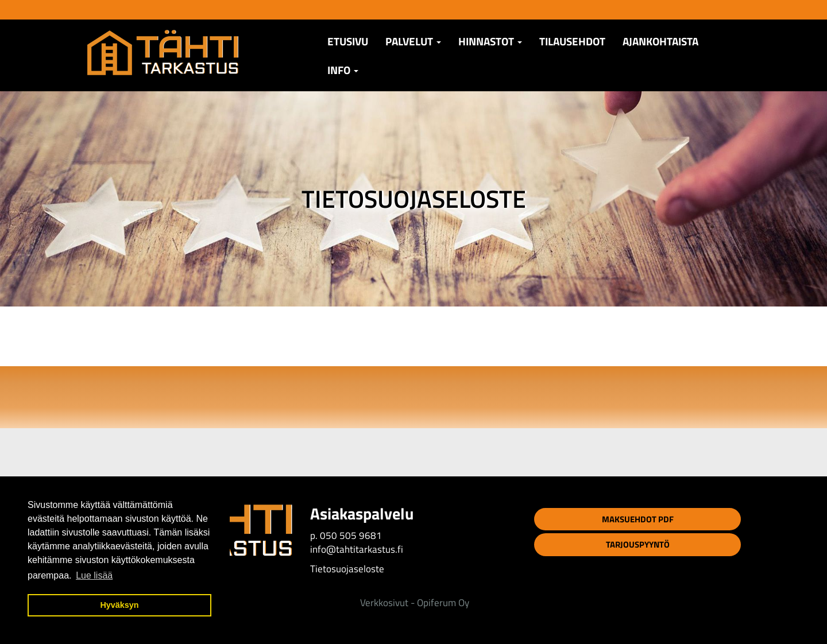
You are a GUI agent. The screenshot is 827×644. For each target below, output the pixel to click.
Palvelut (413, 41)
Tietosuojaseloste (347, 569)
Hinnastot (490, 41)
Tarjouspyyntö (638, 544)
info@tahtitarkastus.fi (357, 549)
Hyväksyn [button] (119, 605)
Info (343, 70)
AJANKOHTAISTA (660, 41)
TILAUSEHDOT (572, 41)
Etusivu (348, 41)
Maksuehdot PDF (638, 519)
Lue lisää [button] (94, 575)
